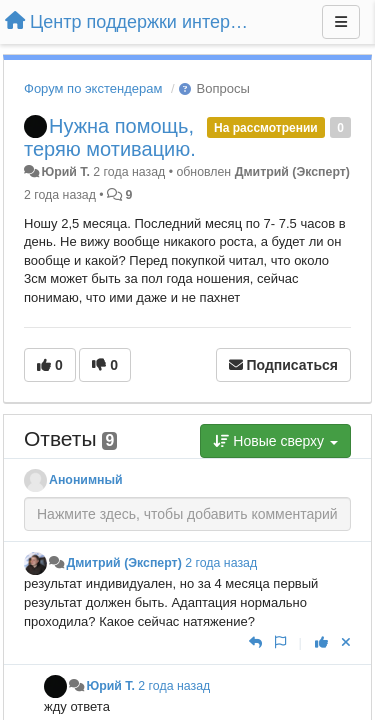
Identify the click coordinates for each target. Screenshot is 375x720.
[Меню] (341, 22)
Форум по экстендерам (93, 88)
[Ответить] (255, 642)
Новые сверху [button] (275, 441)
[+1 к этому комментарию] (321, 642)
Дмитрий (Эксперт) (292, 172)
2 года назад (221, 563)
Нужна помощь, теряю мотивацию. (110, 137)
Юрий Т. (65, 172)
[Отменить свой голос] (346, 642)
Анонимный (86, 480)
